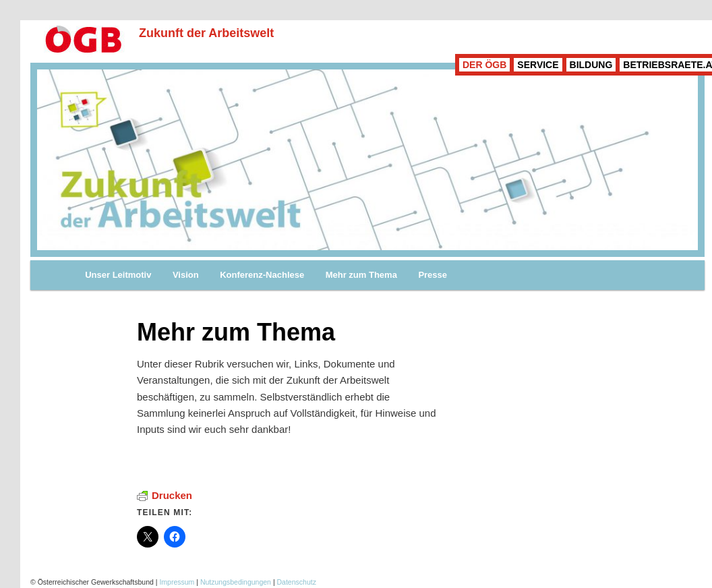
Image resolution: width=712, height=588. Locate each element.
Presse (433, 275)
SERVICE (538, 65)
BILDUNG (591, 65)
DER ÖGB (484, 65)
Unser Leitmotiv (118, 275)
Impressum (177, 582)
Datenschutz (297, 582)
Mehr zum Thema (361, 275)
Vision (186, 275)
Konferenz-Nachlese (262, 275)
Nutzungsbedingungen (236, 582)
